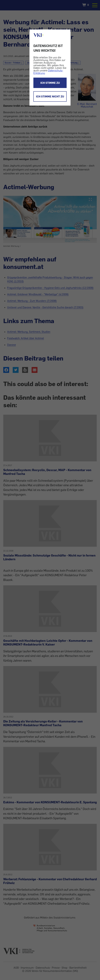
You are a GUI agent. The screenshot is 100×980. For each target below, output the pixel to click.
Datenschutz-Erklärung (48, 72)
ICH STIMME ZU (50, 83)
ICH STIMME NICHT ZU (50, 96)
